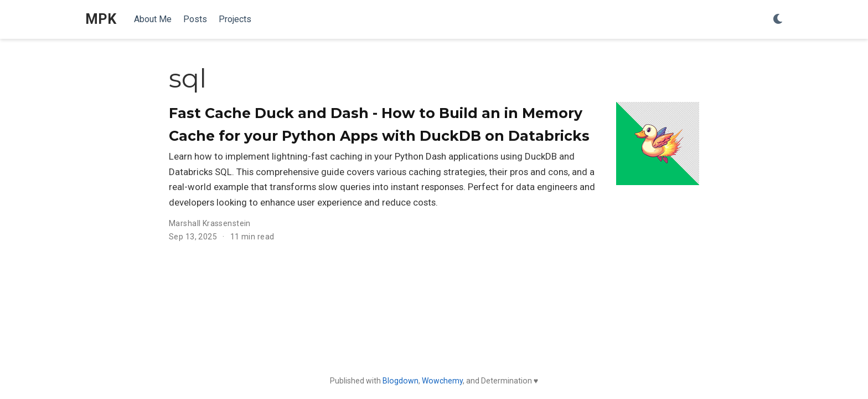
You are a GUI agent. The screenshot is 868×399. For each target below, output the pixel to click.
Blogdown (401, 381)
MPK (101, 19)
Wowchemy (442, 381)
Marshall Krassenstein (210, 223)
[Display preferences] (778, 20)
